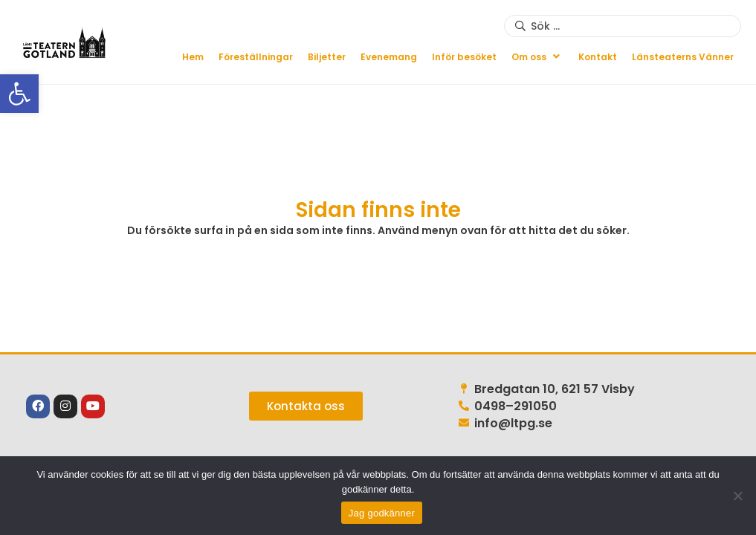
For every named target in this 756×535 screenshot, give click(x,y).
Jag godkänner (382, 513)
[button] (537, 57)
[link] (19, 94)
